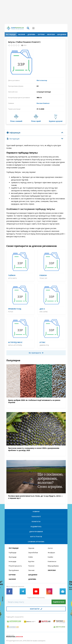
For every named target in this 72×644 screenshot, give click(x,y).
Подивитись (36, 527)
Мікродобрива (53, 566)
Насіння (22, 34)
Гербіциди (13, 553)
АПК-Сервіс (44, 312)
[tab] (36, 133)
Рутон (11, 312)
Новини (36, 511)
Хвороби (51, 34)
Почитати (36, 522)
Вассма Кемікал (43, 103)
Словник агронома (36, 542)
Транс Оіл (43, 278)
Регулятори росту (15, 566)
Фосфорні (51, 553)
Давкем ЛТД (44, 345)
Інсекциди (12, 561)
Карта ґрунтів (36, 537)
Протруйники (14, 570)
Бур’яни (41, 34)
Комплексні (52, 561)
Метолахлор (42, 80)
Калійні (50, 557)
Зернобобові (33, 553)
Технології (36, 517)
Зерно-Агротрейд (15, 345)
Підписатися (59, 602)
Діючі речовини (36, 532)
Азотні (50, 548)
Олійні (31, 557)
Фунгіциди (13, 557)
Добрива (31, 34)
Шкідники (62, 34)
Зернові (31, 548)
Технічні (31, 566)
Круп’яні (31, 561)
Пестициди (11, 34)
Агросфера (12, 278)
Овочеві (31, 570)
